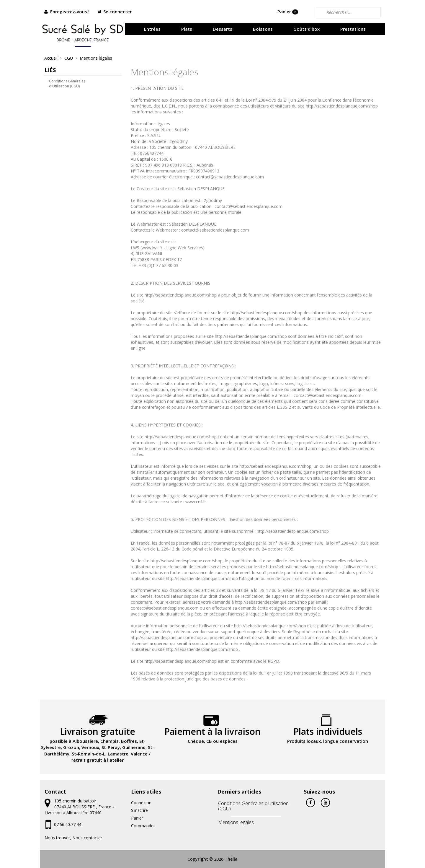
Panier (288, 12)
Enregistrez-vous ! (70, 12)
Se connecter (117, 12)
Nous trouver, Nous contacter (73, 838)
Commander (143, 826)
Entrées (152, 29)
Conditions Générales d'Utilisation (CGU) (67, 84)
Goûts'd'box (307, 29)
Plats (187, 29)
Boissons (263, 29)
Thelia (231, 859)
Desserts (223, 29)
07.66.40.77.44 (68, 824)
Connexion (141, 803)
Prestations (353, 29)
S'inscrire (139, 810)
